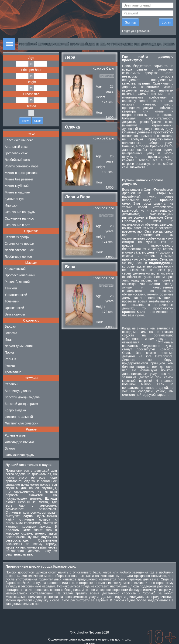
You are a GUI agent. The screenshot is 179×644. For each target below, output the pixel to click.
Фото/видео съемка (19, 442)
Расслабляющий (17, 282)
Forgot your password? (136, 31)
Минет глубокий (17, 186)
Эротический (14, 308)
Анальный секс (16, 147)
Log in (166, 22)
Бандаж (10, 326)
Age (31, 58)
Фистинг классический (21, 423)
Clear (38, 121)
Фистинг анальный (19, 417)
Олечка (72, 127)
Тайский (11, 288)
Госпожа (11, 333)
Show (25, 121)
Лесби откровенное (19, 250)
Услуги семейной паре (22, 166)
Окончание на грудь (20, 212)
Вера (70, 267)
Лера (70, 57)
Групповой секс (16, 153)
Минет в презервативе (22, 173)
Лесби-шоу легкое (18, 257)
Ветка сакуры (15, 314)
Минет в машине (17, 192)
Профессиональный (20, 275)
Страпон (11, 384)
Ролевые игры (15, 435)
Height (31, 82)
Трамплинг (13, 372)
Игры (9, 339)
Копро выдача (15, 410)
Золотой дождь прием (21, 404)
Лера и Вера (78, 197)
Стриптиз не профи (19, 244)
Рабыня (10, 359)
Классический (15, 269)
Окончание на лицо (19, 218)
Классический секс (19, 140)
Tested (31, 106)
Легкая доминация (19, 346)
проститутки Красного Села (148, 351)
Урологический (16, 295)
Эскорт (10, 448)
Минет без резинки (19, 179)
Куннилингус (14, 199)
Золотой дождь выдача (22, 397)
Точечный (12, 301)
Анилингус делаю (18, 391)
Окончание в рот (17, 225)
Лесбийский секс (17, 160)
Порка (9, 353)
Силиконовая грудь (19, 455)
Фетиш (10, 366)
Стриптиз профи (17, 237)
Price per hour (31, 70)
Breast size (31, 94)
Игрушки (11, 205)
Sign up (130, 22)
